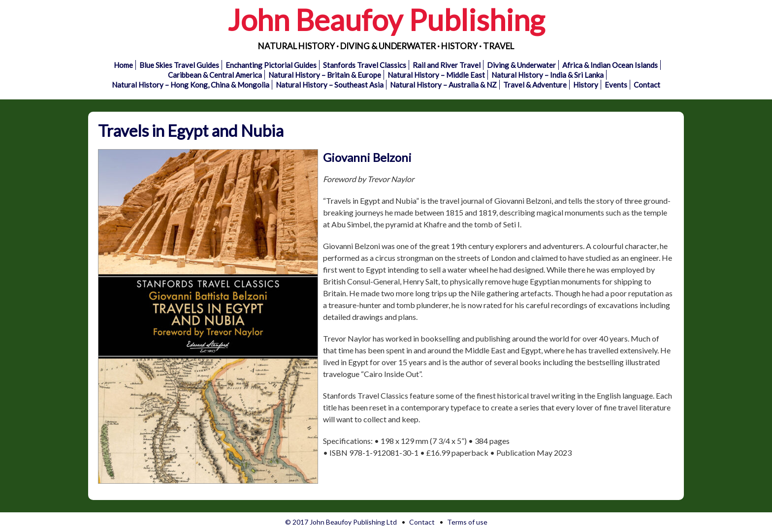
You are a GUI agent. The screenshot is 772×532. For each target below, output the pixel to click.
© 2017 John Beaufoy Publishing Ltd (341, 522)
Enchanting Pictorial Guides (271, 65)
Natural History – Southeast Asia (330, 85)
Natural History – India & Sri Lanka (547, 75)
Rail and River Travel (447, 65)
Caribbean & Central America (215, 75)
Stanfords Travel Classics (365, 65)
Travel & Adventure (535, 85)
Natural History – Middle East (436, 75)
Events (616, 85)
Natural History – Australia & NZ (443, 85)
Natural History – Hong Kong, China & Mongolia (191, 85)
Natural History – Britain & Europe (325, 75)
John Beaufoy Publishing (386, 20)
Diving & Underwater (521, 65)
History (586, 85)
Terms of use (467, 522)
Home (123, 65)
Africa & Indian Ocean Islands (610, 65)
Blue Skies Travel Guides (179, 65)
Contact (647, 85)
